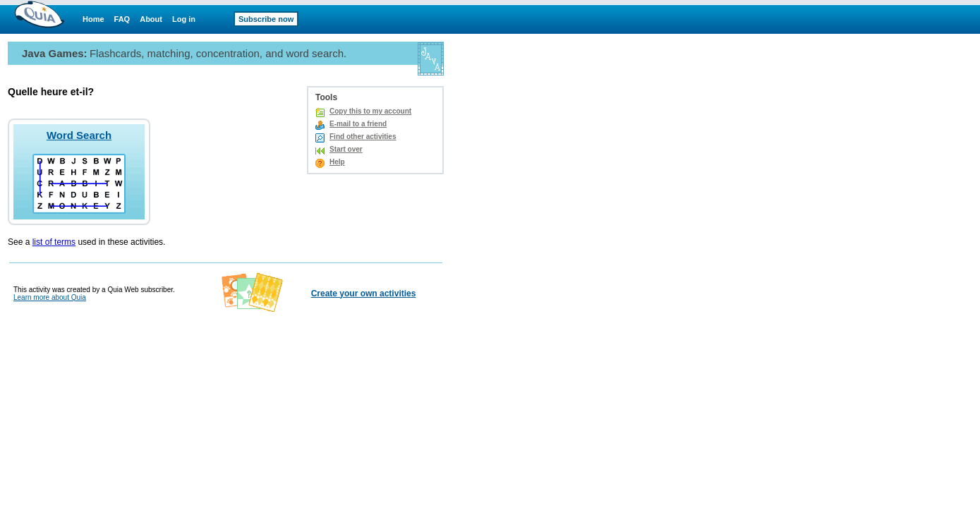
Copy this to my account (370, 111)
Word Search (79, 135)
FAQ (122, 19)
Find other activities (363, 137)
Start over (346, 149)
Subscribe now (266, 19)
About (151, 19)
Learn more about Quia (50, 297)
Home (93, 19)
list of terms (54, 242)
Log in (184, 19)
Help (337, 162)
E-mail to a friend (358, 124)
